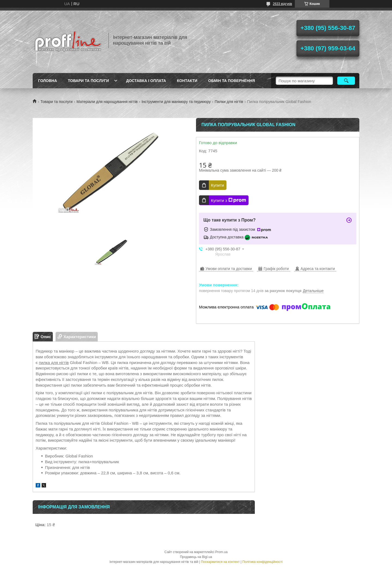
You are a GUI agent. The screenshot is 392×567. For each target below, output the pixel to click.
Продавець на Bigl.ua (196, 557)
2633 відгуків (282, 4)
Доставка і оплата (146, 81)
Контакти (187, 81)
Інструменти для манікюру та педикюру (176, 102)
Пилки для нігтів (229, 102)
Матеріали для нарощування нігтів (107, 102)
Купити (218, 185)
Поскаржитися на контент (220, 562)
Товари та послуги (88, 81)
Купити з (229, 200)
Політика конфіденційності (262, 562)
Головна (48, 81)
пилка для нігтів (54, 363)
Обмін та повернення (232, 81)
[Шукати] (346, 81)
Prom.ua (221, 552)
